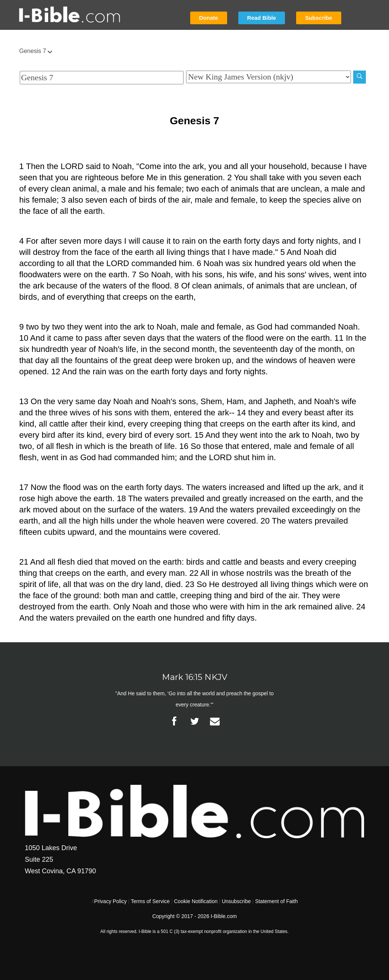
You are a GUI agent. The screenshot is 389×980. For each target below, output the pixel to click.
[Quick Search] (102, 78)
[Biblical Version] (269, 77)
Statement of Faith (276, 901)
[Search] (360, 77)
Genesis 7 (36, 51)
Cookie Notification (196, 901)
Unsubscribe (236, 901)
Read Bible (262, 18)
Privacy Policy (111, 901)
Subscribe (319, 18)
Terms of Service (150, 901)
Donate (209, 18)
